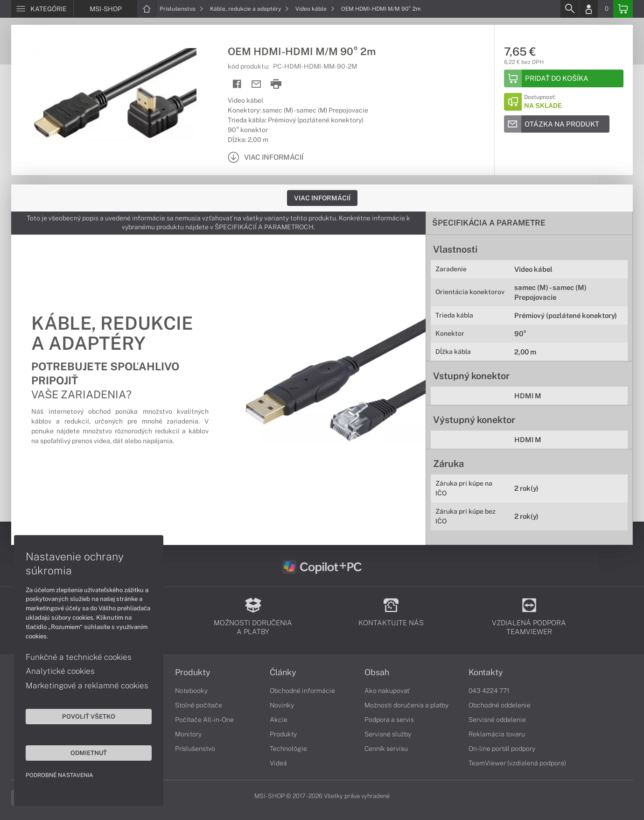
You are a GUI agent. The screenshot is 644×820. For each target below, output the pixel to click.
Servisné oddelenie (497, 720)
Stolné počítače (199, 705)
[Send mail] (256, 84)
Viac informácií (322, 198)
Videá (278, 763)
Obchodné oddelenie (500, 705)
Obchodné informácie (302, 691)
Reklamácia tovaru (497, 734)
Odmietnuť (89, 753)
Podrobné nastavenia (59, 775)
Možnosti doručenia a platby (406, 705)
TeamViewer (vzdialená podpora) (517, 763)
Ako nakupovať (387, 691)
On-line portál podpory (502, 749)
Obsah (377, 672)
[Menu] (42, 9)
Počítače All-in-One (204, 720)
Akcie (279, 720)
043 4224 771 (489, 691)
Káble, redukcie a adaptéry (249, 9)
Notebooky (191, 691)
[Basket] (623, 9)
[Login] (588, 9)
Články (283, 672)
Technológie (288, 749)
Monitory (188, 734)
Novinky (282, 705)
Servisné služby (388, 734)
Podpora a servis (389, 720)
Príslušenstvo (182, 9)
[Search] (569, 9)
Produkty (193, 672)
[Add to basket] (564, 78)
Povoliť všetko (89, 716)
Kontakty (486, 672)
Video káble (315, 9)
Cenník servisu (386, 749)
